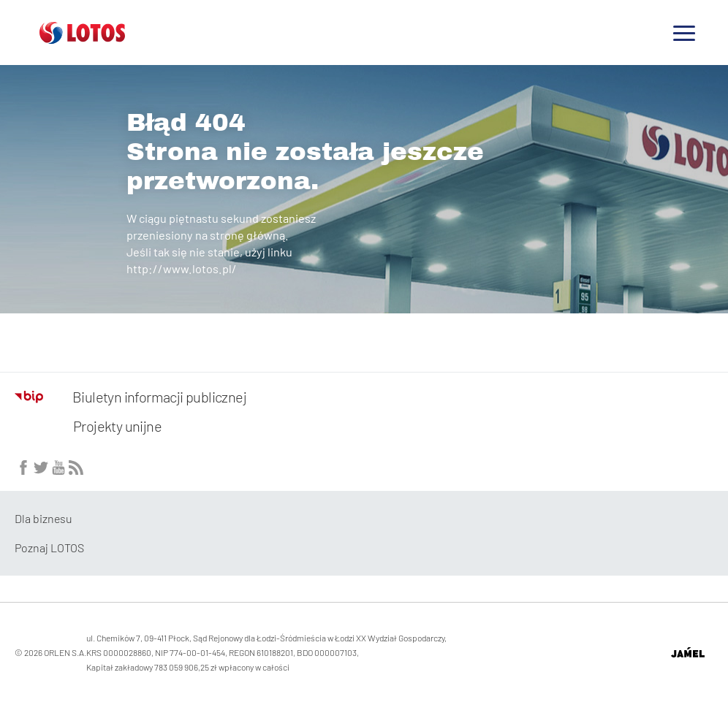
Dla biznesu (43, 518)
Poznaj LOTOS (49, 548)
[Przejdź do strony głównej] (82, 38)
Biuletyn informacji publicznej (130, 397)
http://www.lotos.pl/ (182, 268)
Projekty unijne (117, 426)
